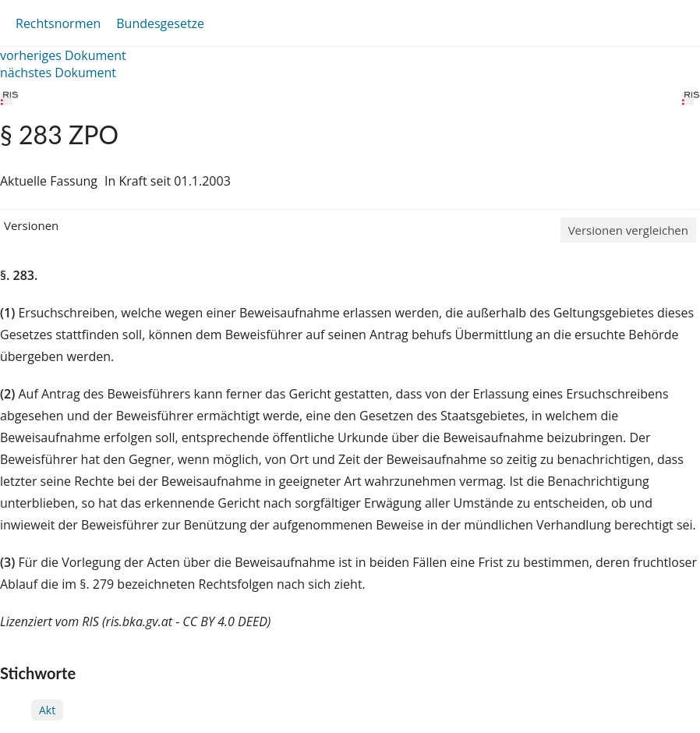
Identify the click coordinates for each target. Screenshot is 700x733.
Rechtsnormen (58, 23)
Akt (47, 710)
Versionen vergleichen (628, 230)
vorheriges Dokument (63, 55)
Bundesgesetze (160, 23)
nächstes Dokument (58, 73)
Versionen (31, 225)
